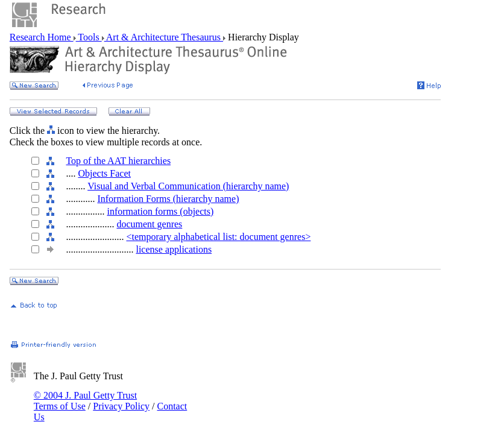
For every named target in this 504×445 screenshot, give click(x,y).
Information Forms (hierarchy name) (168, 199)
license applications (174, 249)
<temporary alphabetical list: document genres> (218, 237)
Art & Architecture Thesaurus (164, 37)
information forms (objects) (160, 211)
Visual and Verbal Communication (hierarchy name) (188, 186)
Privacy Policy (121, 406)
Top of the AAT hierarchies (118, 161)
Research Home (42, 37)
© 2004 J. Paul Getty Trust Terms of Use (85, 401)
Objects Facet (104, 173)
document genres (149, 224)
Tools (89, 37)
